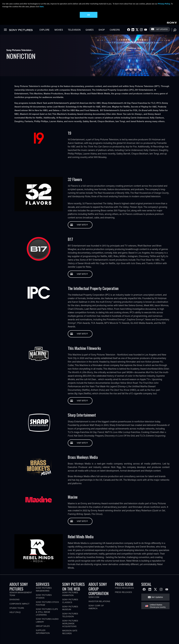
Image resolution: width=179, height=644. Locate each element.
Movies (59, 30)
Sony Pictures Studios (44, 596)
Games (90, 30)
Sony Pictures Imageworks (44, 589)
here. (42, 6)
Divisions (14, 599)
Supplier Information (43, 632)
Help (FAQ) (15, 612)
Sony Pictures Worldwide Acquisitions (70, 623)
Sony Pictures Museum (70, 608)
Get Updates (162, 29)
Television (74, 30)
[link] (172, 22)
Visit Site (82, 225)
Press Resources (124, 588)
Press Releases (123, 592)
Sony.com (94, 597)
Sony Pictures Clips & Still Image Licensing (47, 612)
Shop (102, 30)
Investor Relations (99, 601)
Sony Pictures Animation (70, 594)
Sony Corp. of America (96, 607)
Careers (115, 30)
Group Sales (43, 626)
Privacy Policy (164, 4)
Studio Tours (17, 608)
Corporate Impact (19, 604)
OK (89, 15)
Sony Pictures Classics (70, 601)
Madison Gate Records (70, 632)
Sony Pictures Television (70, 615)
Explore (45, 30)
